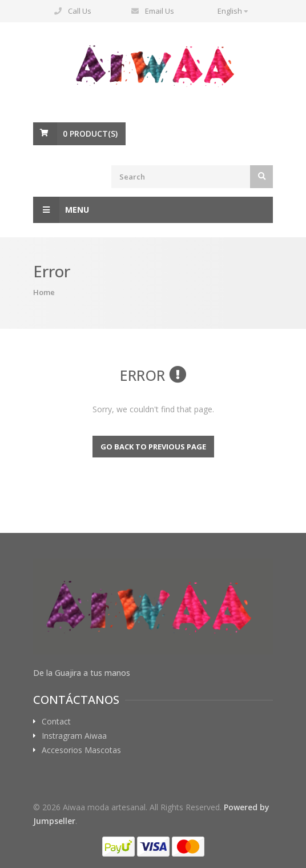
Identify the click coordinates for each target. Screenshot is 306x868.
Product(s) (90, 134)
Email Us (160, 11)
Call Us (80, 11)
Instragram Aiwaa (74, 736)
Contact (56, 722)
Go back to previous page (153, 447)
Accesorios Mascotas (81, 750)
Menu (61, 210)
